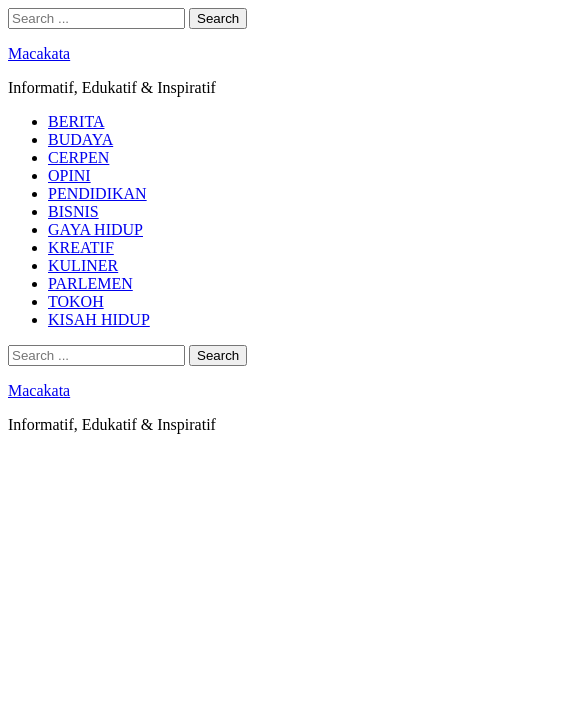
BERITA (76, 121)
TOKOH (76, 301)
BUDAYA (80, 139)
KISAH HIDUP (99, 319)
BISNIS (73, 211)
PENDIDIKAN (97, 193)
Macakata (39, 53)
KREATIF (81, 247)
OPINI (69, 175)
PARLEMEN (90, 283)
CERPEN (78, 157)
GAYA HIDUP (95, 229)
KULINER (83, 265)
